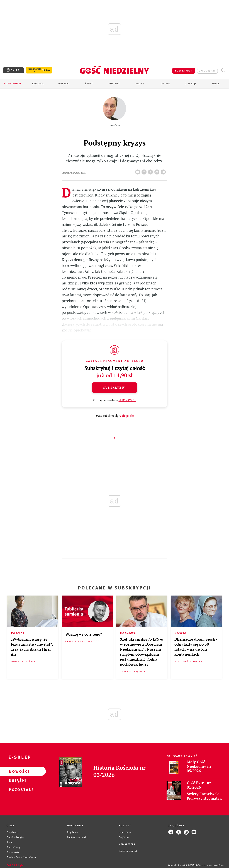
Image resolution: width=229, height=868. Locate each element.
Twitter (151, 171)
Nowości (17, 771)
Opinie (165, 84)
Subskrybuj (114, 388)
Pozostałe (17, 790)
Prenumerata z (35, 70)
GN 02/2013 (114, 126)
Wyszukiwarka (223, 70)
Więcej (216, 84)
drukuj (158, 171)
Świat (89, 84)
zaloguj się (207, 71)
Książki (17, 780)
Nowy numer (13, 84)
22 (138, 171)
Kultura (114, 84)
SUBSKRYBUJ (184, 71)
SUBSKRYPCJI (127, 400)
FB (145, 171)
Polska (64, 84)
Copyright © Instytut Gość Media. (183, 865)
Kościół (38, 84)
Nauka (140, 84)
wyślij (164, 171)
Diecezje (191, 84)
